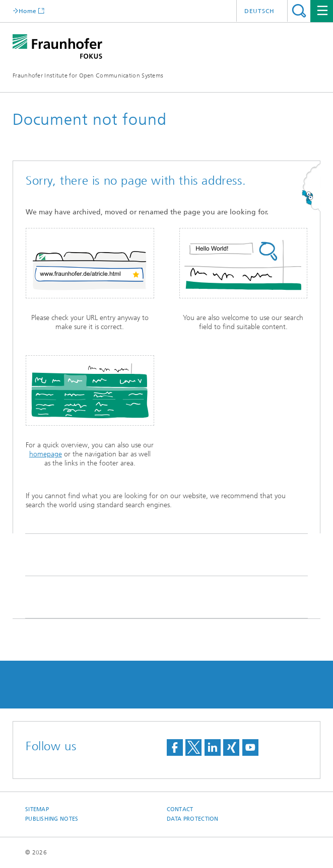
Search (299, 11)
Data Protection (193, 819)
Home (27, 11)
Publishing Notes (52, 819)
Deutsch (259, 11)
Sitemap (37, 809)
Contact (180, 809)
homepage (46, 454)
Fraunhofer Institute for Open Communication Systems (88, 75)
